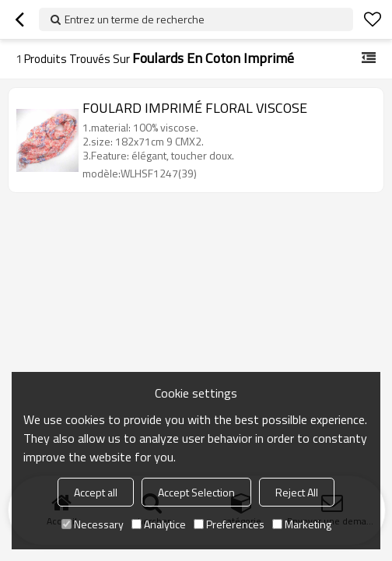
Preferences (229, 524)
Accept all (96, 492)
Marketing (302, 524)
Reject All (297, 492)
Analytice (159, 524)
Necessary (93, 524)
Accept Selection (196, 492)
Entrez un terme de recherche (135, 19)
